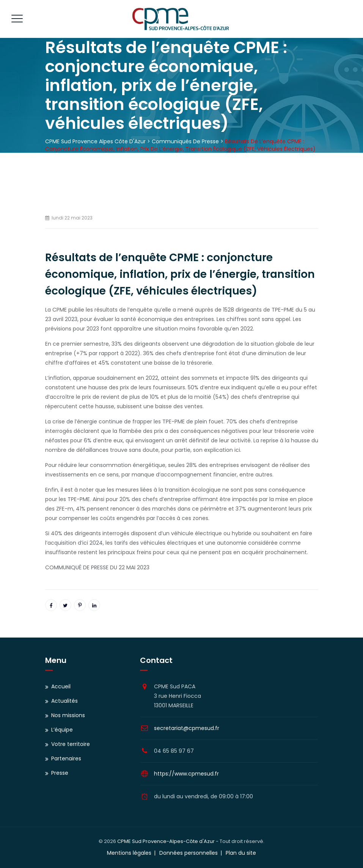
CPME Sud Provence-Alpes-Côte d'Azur (166, 841)
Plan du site (241, 853)
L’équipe (62, 730)
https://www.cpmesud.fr (186, 774)
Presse (60, 773)
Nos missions (68, 715)
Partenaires (66, 758)
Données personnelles (189, 853)
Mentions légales (129, 853)
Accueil (61, 686)
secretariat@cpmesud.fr (187, 728)
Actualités (64, 701)
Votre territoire (71, 744)
